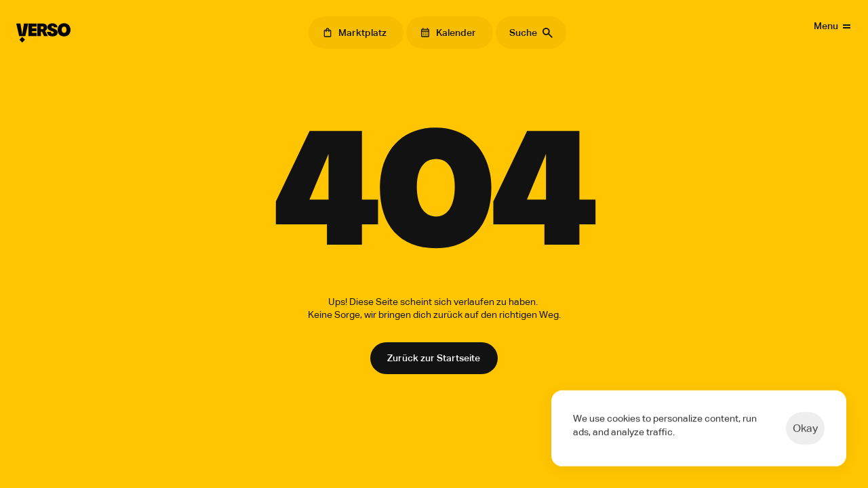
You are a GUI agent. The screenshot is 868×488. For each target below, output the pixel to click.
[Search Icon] (531, 33)
